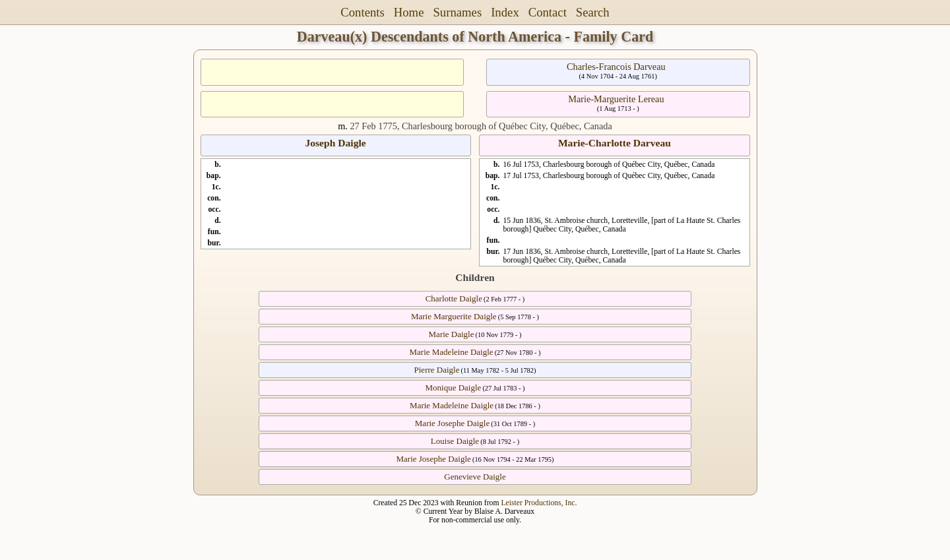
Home (409, 12)
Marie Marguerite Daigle (454, 316)
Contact (548, 12)
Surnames (457, 12)
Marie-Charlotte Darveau (615, 143)
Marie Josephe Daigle (452, 423)
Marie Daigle (452, 334)
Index (505, 12)
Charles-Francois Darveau (616, 67)
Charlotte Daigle (454, 298)
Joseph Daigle (335, 143)
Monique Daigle (453, 388)
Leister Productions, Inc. (539, 503)
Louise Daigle (455, 441)
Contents (363, 12)
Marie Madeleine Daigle (452, 352)
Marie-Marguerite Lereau (616, 99)
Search (593, 12)
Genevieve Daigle (475, 477)
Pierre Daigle (437, 370)
